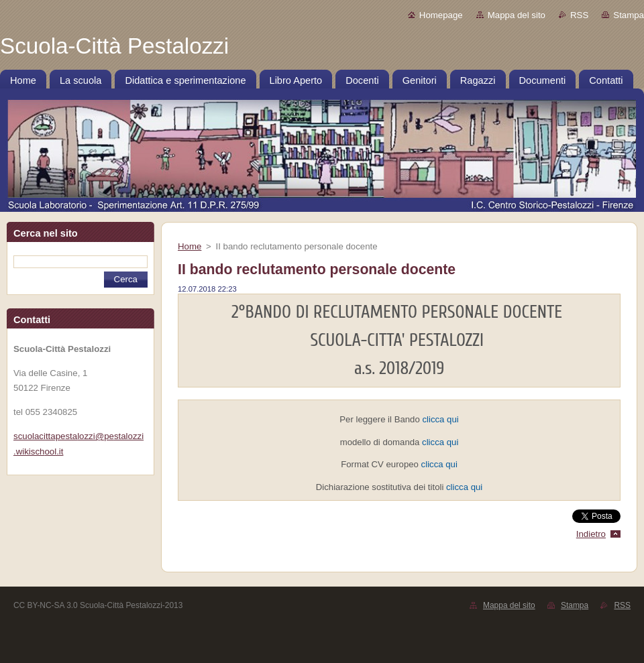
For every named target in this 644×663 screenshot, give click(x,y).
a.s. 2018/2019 (399, 368)
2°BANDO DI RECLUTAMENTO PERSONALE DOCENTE (399, 312)
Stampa (629, 15)
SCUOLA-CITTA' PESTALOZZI (399, 340)
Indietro (591, 534)
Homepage (441, 15)
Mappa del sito (517, 15)
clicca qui (440, 419)
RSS (579, 15)
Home (190, 246)
